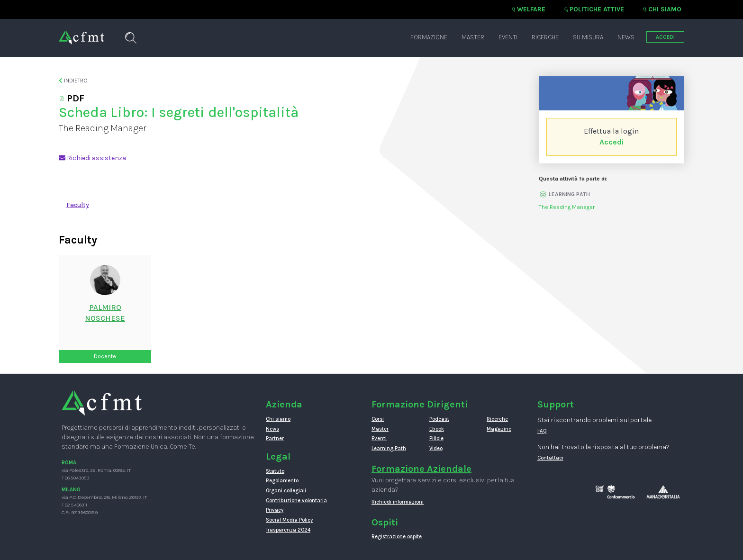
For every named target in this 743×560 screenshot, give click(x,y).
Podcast (439, 419)
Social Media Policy (289, 520)
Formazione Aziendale (421, 469)
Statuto (275, 471)
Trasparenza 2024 (288, 530)
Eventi (508, 37)
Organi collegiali (286, 491)
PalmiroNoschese (105, 313)
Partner (275, 438)
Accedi (612, 142)
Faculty (78, 205)
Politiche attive (597, 9)
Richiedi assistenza (92, 158)
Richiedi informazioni (398, 502)
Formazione (429, 37)
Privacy (275, 510)
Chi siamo (665, 9)
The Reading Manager (567, 207)
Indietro (73, 81)
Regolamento (282, 481)
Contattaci (550, 458)
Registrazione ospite (397, 537)
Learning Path (389, 448)
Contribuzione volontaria (296, 501)
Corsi (378, 419)
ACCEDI (665, 37)
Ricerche (545, 37)
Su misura (588, 37)
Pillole (436, 438)
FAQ (542, 431)
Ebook (437, 429)
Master (473, 37)
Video (436, 448)
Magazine (499, 429)
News (626, 37)
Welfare (531, 9)
